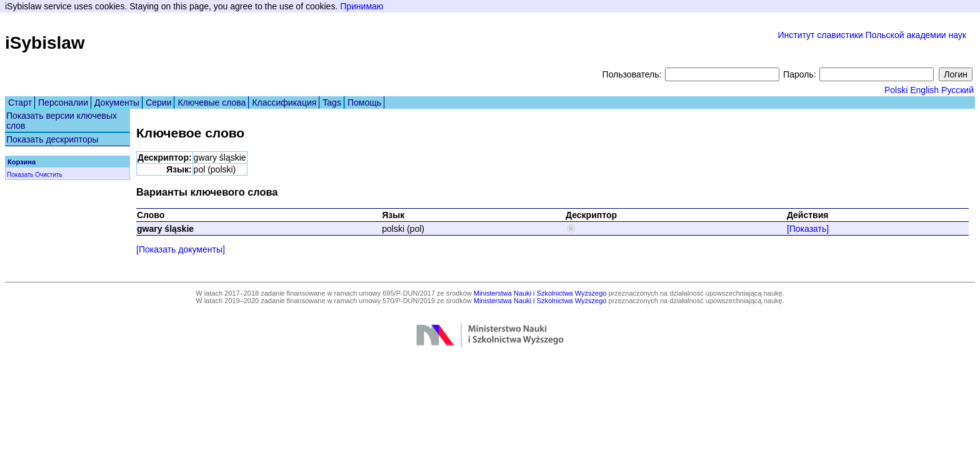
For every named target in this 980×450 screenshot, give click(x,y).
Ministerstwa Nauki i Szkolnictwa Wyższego (540, 293)
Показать (20, 175)
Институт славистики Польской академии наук (872, 35)
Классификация (284, 102)
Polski (896, 90)
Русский (957, 90)
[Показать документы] (181, 249)
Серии (158, 102)
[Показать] (808, 229)
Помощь (364, 102)
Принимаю (362, 6)
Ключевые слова (212, 102)
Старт (20, 102)
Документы (117, 102)
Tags (332, 102)
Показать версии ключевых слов (62, 121)
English (924, 90)
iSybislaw (45, 43)
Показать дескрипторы (52, 139)
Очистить (49, 175)
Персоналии (63, 102)
